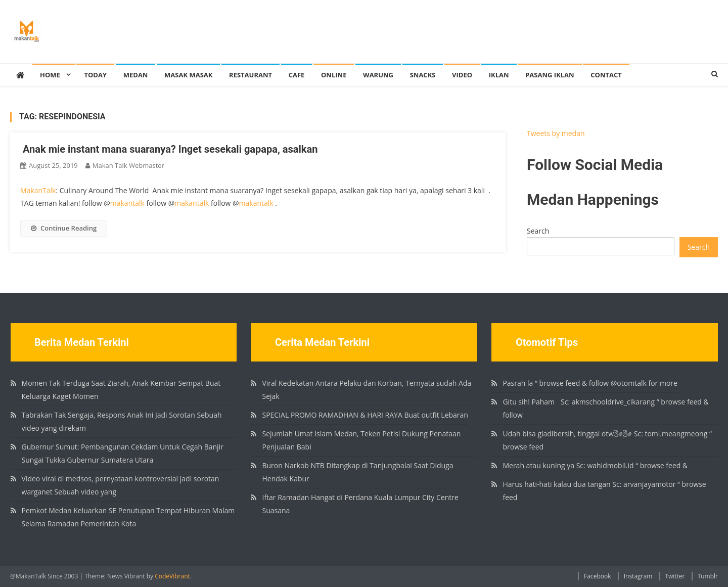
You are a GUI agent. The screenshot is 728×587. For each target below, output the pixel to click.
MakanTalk (38, 190)
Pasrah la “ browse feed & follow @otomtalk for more (590, 383)
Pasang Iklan (550, 75)
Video (462, 75)
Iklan (499, 75)
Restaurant (251, 75)
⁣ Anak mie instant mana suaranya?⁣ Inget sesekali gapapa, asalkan (169, 149)
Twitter (675, 576)
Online (334, 75)
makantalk (127, 203)
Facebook (597, 576)
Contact (606, 75)
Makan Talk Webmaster (128, 165)
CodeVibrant (172, 576)
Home (50, 75)
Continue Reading (64, 228)
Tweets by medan (556, 133)
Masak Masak (188, 75)
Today (95, 75)
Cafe (297, 75)
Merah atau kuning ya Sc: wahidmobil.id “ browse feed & (595, 465)
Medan (136, 75)
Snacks (423, 75)
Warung (378, 75)
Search (538, 231)
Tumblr (708, 576)
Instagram (638, 576)
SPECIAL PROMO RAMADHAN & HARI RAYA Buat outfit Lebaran (365, 415)
